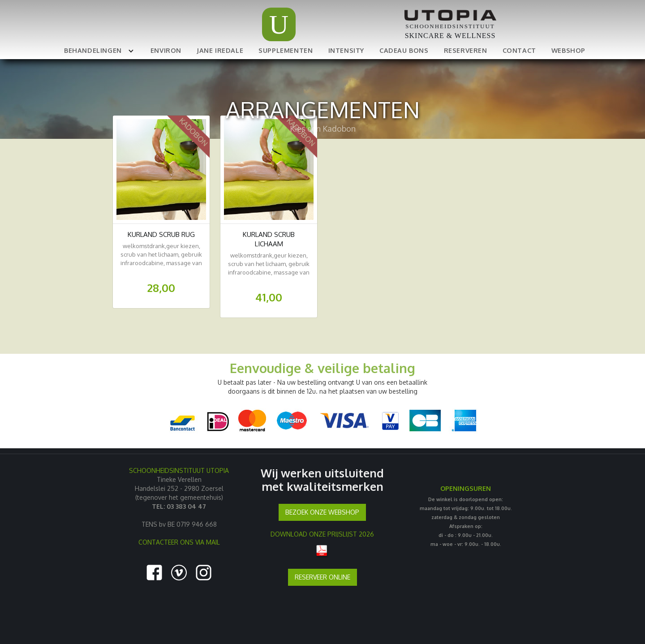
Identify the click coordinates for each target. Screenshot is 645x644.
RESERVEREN (466, 50)
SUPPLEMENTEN (286, 50)
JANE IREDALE (220, 50)
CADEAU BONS (404, 50)
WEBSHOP (568, 50)
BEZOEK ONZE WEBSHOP (322, 512)
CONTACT (519, 50)
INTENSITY (346, 50)
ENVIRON (166, 50)
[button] (97, 50)
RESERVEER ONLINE (322, 577)
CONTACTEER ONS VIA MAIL (179, 542)
